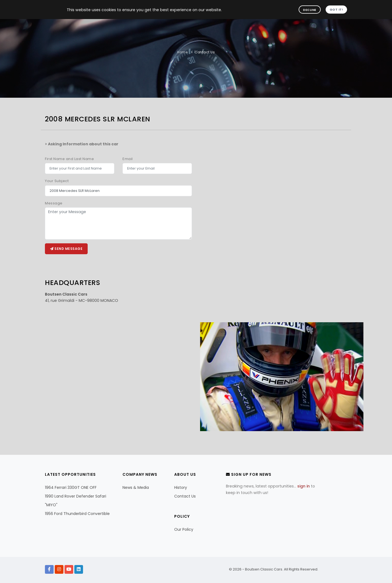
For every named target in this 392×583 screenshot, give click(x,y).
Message (54, 203)
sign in (304, 486)
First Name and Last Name (69, 159)
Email (128, 159)
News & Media (136, 487)
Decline (310, 10)
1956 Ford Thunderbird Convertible (77, 514)
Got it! (336, 10)
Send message (66, 249)
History (181, 487)
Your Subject (57, 181)
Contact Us (205, 52)
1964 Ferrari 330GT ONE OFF (71, 487)
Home (182, 52)
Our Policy (184, 529)
